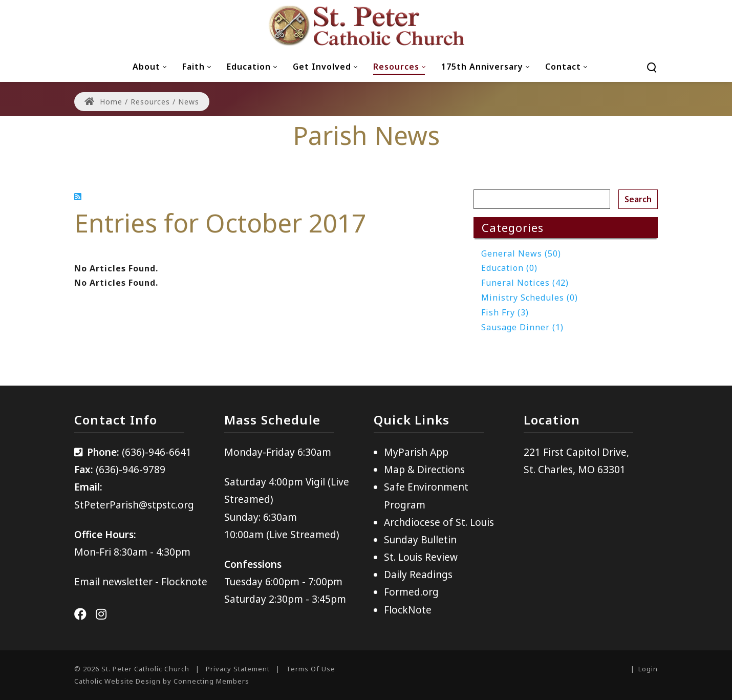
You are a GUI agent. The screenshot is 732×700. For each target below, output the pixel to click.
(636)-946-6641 (157, 452)
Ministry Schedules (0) (530, 298)
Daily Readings (418, 575)
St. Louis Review (421, 557)
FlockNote (408, 610)
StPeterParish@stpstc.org (134, 505)
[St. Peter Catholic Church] (366, 26)
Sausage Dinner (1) (522, 327)
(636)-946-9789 (131, 470)
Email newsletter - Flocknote (141, 582)
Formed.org (411, 592)
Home (103, 102)
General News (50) (521, 253)
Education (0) (509, 268)
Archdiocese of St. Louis (439, 522)
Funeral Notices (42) (525, 283)
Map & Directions (424, 470)
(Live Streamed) (303, 535)
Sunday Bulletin (420, 540)
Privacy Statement (238, 669)
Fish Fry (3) (505, 312)
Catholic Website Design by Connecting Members (162, 681)
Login (648, 669)
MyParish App (416, 452)
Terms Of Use (311, 669)
